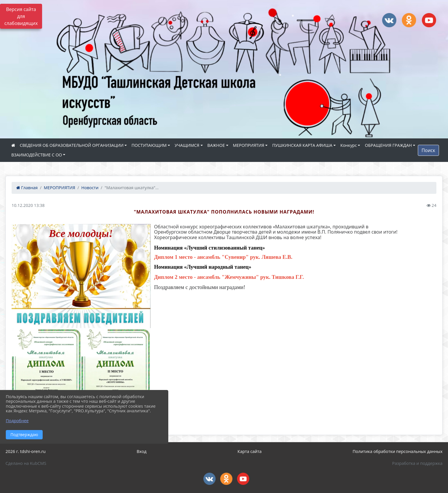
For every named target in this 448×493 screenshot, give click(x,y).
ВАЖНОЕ (216, 145)
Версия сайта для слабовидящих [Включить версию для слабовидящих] (21, 16)
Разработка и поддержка (417, 463)
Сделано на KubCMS (26, 463)
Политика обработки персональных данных (398, 451)
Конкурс (349, 145)
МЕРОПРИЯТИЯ (249, 145)
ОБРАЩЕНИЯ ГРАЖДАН (388, 145)
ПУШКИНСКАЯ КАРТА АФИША (302, 145)
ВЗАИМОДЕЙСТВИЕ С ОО (37, 155)
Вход (142, 451)
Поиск (428, 150)
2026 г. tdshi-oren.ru (26, 451)
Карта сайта (250, 451)
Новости (90, 188)
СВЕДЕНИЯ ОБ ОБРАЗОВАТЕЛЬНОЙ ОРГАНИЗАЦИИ (72, 145)
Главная (27, 188)
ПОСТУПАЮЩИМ (149, 145)
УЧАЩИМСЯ (187, 145)
